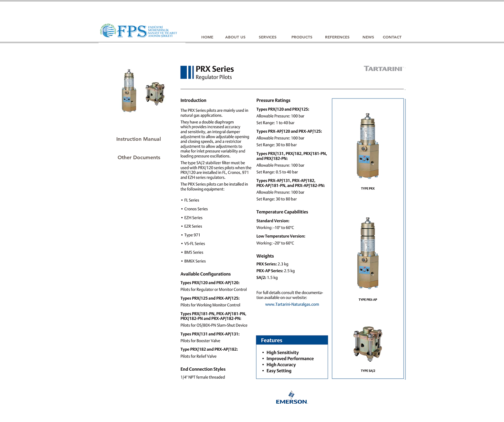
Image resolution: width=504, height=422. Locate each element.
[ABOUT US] (235, 37)
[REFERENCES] (337, 37)
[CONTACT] (392, 37)
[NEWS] (368, 37)
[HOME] (207, 37)
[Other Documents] (139, 158)
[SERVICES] (268, 37)
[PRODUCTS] (302, 37)
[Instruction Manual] (138, 139)
